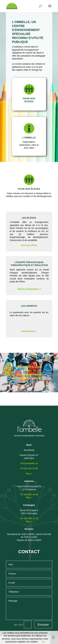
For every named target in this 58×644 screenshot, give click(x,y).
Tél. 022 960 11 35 (29, 518)
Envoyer (43, 625)
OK (43, 642)
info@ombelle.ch (29, 463)
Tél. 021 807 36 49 (29, 494)
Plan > (29, 474)
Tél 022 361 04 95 (29, 468)
